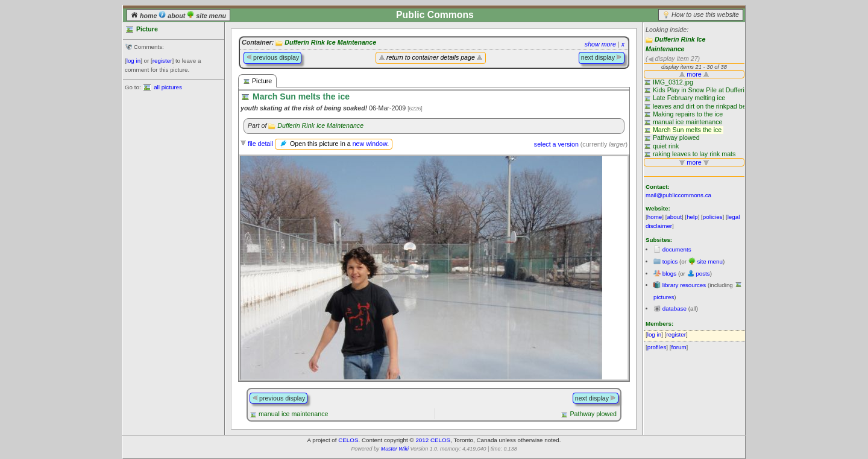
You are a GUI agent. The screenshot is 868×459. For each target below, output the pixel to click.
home (145, 16)
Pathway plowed (593, 414)
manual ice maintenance (294, 414)
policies (713, 217)
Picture (257, 81)
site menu (206, 16)
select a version (556, 144)
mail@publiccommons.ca (678, 195)
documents (677, 249)
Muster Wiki (395, 449)
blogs (669, 274)
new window (370, 144)
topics (670, 261)
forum (679, 347)
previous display (272, 57)
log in (134, 61)
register (162, 61)
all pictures (168, 87)
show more (600, 44)
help (692, 217)
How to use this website (705, 14)
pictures (664, 297)
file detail (260, 144)
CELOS (348, 440)
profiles (657, 347)
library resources (684, 285)
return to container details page (431, 57)
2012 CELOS (433, 440)
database (675, 309)
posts (703, 274)
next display (602, 57)
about (173, 16)
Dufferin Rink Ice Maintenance (330, 42)
